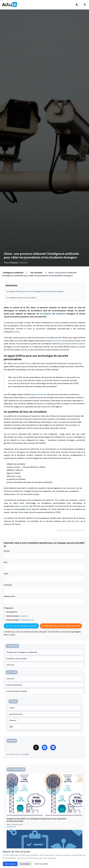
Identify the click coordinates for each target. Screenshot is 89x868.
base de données (14, 685)
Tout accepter (10, 864)
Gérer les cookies (41, 864)
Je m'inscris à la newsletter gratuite (21, 626)
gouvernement (56, 341)
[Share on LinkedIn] (53, 748)
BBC (28, 308)
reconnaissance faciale (17, 691)
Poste (6, 574)
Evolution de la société (17, 659)
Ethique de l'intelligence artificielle (22, 652)
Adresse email (9, 596)
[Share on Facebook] (45, 748)
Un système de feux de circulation (21, 298)
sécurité (10, 679)
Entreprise (8, 585)
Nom (6, 562)
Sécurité (10, 665)
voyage (18, 476)
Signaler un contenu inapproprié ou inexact (71, 530)
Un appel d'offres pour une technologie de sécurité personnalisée (35, 291)
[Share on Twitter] (36, 748)
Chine (17, 332)
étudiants (61, 314)
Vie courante (36, 273)
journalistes (46, 314)
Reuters (28, 363)
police (77, 521)
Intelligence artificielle (13, 273)
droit (18, 494)
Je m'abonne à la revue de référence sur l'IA (61, 626)
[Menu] (85, 5)
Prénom (7, 551)
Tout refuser (25, 864)
